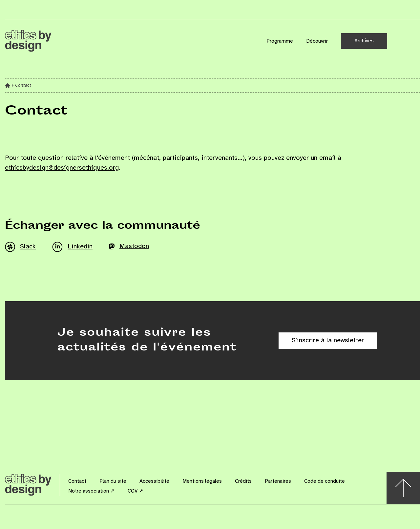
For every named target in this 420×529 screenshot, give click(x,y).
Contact (77, 481)
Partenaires (278, 481)
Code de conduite (325, 481)
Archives (364, 41)
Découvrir (317, 41)
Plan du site (113, 481)
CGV (135, 491)
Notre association (91, 491)
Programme (280, 41)
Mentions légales (202, 481)
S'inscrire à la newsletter (328, 340)
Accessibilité (154, 481)
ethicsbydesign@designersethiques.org (62, 168)
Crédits (243, 481)
